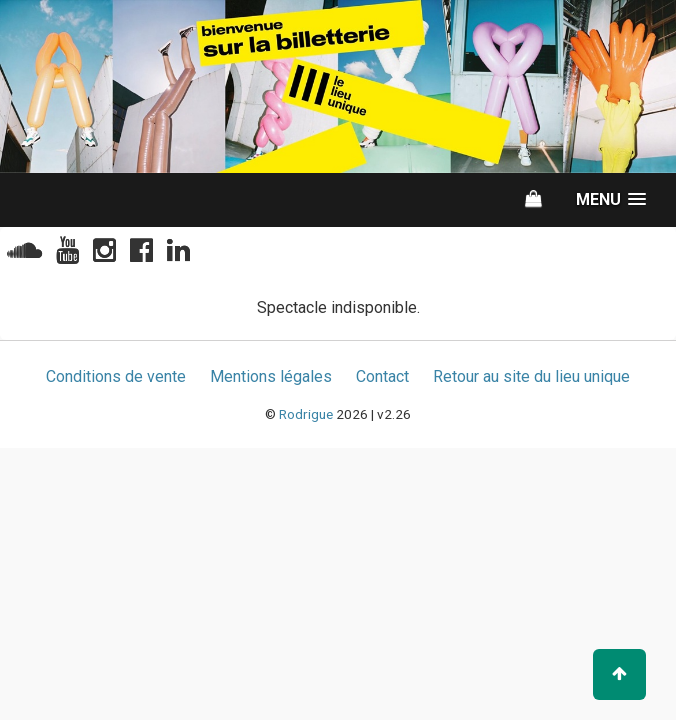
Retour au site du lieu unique (531, 376)
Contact (382, 376)
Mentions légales (271, 376)
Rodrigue (306, 414)
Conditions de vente (116, 376)
